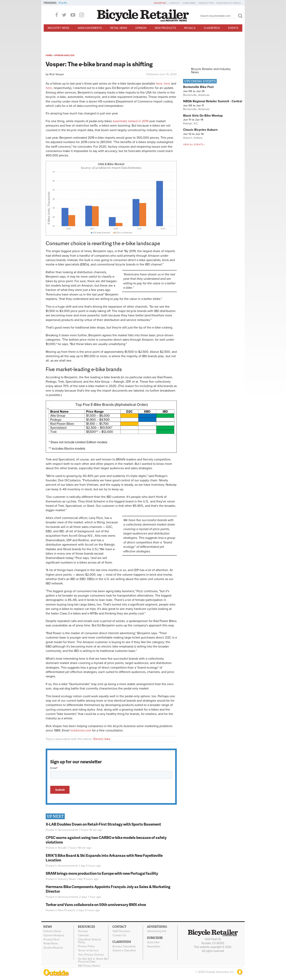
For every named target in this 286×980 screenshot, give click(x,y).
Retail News (119, 28)
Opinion (141, 28)
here (167, 84)
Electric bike (102, 739)
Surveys (83, 931)
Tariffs (63, 3)
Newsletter (206, 3)
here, (159, 84)
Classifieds (212, 28)
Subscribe (189, 3)
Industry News (58, 28)
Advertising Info (157, 931)
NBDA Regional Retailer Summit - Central (213, 101)
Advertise (160, 3)
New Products (165, 28)
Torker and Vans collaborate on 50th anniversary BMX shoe (96, 904)
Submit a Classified (124, 951)
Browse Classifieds (124, 946)
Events (233, 28)
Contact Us (119, 935)
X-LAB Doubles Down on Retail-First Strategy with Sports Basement (103, 824)
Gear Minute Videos (229, 3)
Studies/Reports (53, 948)
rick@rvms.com (81, 730)
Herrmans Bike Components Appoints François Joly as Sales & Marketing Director (108, 889)
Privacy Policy (86, 946)
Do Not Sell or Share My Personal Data (93, 960)
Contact (174, 3)
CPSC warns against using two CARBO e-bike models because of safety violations (106, 840)
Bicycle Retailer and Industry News (211, 71)
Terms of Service (88, 951)
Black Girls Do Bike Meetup (203, 116)
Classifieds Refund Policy (89, 941)
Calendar (84, 935)
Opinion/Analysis (64, 55)
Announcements (90, 28)
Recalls (190, 28)
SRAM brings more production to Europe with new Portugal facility (102, 873)
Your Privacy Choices (91, 955)
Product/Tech (52, 939)
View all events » (194, 144)
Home (49, 55)
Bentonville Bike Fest (198, 87)
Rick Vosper (57, 74)
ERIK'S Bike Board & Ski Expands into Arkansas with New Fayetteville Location (104, 858)
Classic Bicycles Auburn (200, 130)
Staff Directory (121, 931)
